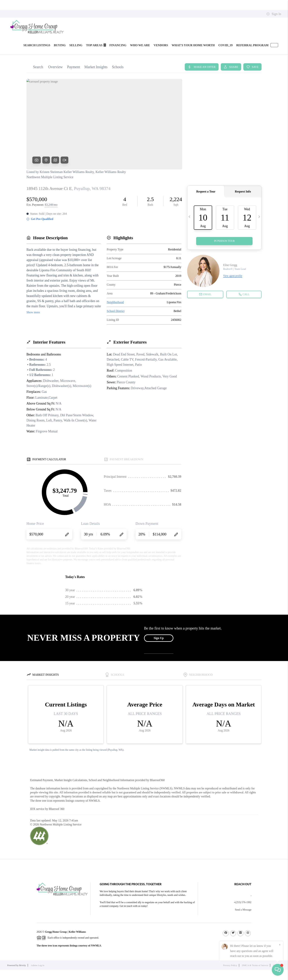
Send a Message (243, 910)
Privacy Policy (230, 965)
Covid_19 (225, 45)
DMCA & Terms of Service (255, 965)
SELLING (76, 45)
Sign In (274, 14)
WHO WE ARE (140, 45)
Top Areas (96, 45)
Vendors (161, 45)
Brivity (22, 965)
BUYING (60, 45)
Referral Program (252, 45)
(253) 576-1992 (244, 902)
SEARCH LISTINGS (37, 45)
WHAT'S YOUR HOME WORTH (193, 45)
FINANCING (118, 45)
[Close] (280, 945)
